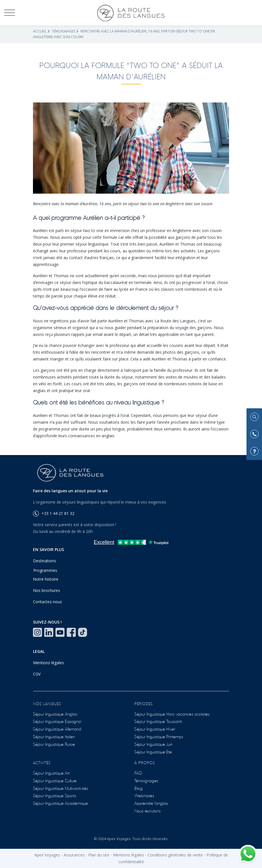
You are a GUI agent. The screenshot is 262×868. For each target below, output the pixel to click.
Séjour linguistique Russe (54, 744)
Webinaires (144, 795)
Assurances (74, 855)
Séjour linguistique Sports (55, 795)
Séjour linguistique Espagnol (57, 721)
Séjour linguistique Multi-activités (61, 788)
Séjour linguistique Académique (60, 803)
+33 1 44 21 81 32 (54, 513)
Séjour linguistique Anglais (55, 714)
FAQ (138, 773)
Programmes (45, 570)
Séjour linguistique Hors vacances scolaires (172, 714)
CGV (37, 674)
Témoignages (64, 31)
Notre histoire (46, 579)
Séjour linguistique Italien (54, 736)
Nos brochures (46, 590)
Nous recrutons (147, 811)
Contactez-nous (47, 602)
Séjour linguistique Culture (55, 780)
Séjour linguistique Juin (153, 744)
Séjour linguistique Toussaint (158, 721)
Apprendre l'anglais (151, 803)
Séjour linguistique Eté (153, 752)
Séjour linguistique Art (51, 773)
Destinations (45, 561)
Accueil (40, 31)
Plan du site (99, 855)
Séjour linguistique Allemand (57, 729)
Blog (138, 788)
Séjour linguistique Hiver (155, 729)
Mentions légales (48, 663)
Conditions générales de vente (175, 855)
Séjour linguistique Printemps (159, 736)
